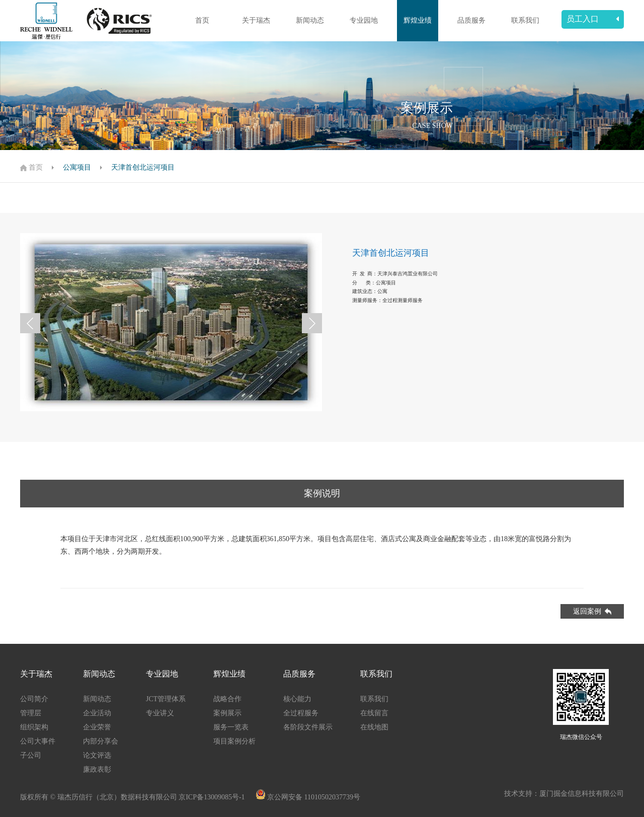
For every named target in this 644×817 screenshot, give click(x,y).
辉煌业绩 (418, 20)
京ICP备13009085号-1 (213, 797)
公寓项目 (77, 167)
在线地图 (374, 727)
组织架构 (34, 727)
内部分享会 (101, 741)
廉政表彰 (97, 769)
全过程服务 (301, 713)
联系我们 (525, 20)
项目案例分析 (234, 741)
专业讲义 (160, 713)
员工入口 (593, 19)
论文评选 (97, 755)
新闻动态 (310, 20)
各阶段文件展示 (308, 727)
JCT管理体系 (166, 699)
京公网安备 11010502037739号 (314, 797)
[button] (30, 323)
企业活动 (97, 713)
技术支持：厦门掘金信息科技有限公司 (564, 794)
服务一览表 (231, 727)
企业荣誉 (97, 727)
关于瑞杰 (256, 20)
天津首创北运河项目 (143, 167)
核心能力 (297, 699)
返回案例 (592, 611)
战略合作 (227, 699)
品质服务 (471, 20)
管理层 (31, 713)
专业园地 (364, 20)
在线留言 (374, 713)
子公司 (31, 755)
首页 (202, 20)
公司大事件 (38, 741)
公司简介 (34, 699)
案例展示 (227, 713)
